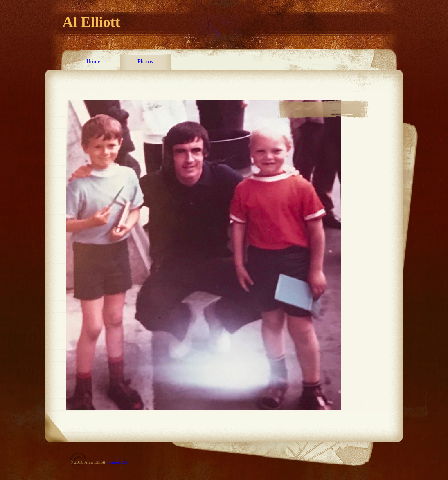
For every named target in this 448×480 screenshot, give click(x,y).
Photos (145, 62)
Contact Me (117, 462)
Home (93, 62)
